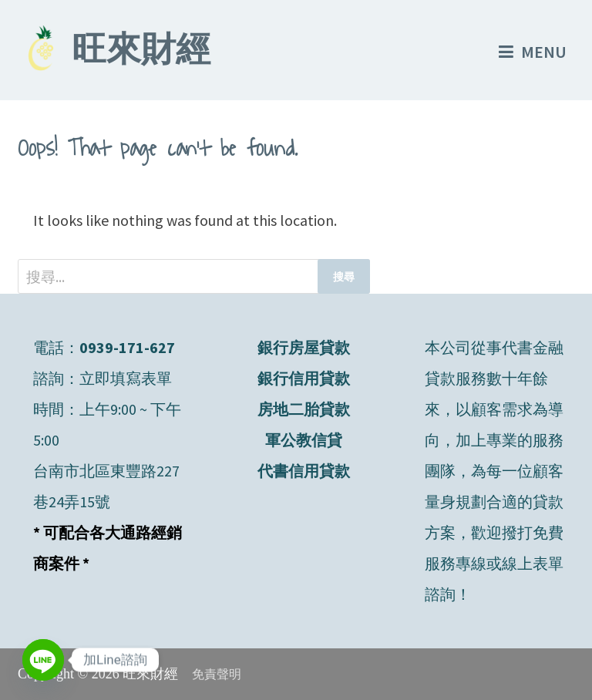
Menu (533, 52)
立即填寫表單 (126, 378)
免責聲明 (217, 674)
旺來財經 (141, 52)
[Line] (43, 660)
